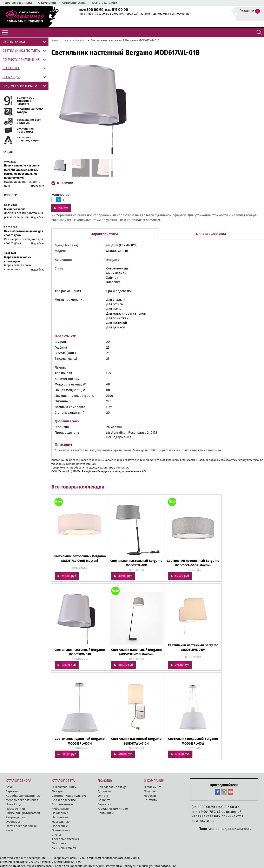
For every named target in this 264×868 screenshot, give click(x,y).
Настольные (61, 822)
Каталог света (61, 40)
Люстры (58, 791)
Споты (56, 835)
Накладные (60, 813)
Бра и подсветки (64, 800)
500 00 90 (91, 10)
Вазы (9, 787)
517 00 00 (117, 10)
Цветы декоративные (21, 826)
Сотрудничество (74, 3)
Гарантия (104, 804)
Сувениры (13, 822)
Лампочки (59, 843)
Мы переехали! (14, 209)
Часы (9, 830)
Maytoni (81, 40)
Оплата (103, 796)
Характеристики (104, 234)
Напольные (60, 817)
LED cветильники (64, 787)
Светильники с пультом (69, 796)
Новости (150, 796)
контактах (74, 464)
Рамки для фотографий (23, 813)
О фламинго (153, 787)
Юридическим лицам (113, 809)
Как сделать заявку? (112, 787)
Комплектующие (64, 848)
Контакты (151, 800)
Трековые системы (65, 839)
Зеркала (12, 791)
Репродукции (15, 817)
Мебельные (60, 809)
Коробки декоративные (23, 796)
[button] (141, 110)
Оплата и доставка (211, 234)
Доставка (104, 791)
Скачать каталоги (105, 3)
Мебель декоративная (22, 800)
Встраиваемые (62, 804)
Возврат (104, 800)
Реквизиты (106, 813)
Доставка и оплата (18, 3)
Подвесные (60, 826)
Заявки (249, 11)
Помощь (150, 791)
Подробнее (38, 186)
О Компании (47, 3)
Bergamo (113, 260)
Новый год (13, 804)
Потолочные (61, 830)
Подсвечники (15, 809)
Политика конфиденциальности (225, 829)
